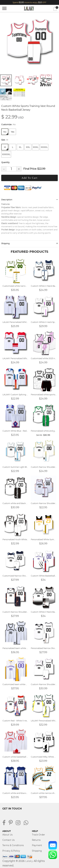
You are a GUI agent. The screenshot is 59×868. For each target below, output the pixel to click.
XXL (28, 147)
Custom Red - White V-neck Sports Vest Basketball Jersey (15, 721)
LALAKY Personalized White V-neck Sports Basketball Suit (44, 721)
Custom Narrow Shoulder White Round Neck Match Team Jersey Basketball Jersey (44, 684)
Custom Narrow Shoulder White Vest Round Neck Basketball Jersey (44, 503)
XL (20, 147)
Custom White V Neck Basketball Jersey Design (44, 612)
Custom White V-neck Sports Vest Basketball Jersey (44, 322)
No (6, 133)
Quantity (5, 162)
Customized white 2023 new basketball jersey (44, 358)
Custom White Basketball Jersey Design (44, 576)
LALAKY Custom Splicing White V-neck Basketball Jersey (15, 395)
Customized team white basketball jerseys (15, 684)
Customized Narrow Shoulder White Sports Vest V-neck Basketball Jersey (15, 576)
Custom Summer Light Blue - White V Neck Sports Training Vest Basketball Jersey (15, 467)
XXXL (36, 147)
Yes (13, 132)
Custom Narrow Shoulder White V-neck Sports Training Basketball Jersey (15, 612)
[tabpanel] (29, 44)
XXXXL (44, 147)
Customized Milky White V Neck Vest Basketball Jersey (44, 757)
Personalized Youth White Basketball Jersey (15, 539)
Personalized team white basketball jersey (15, 648)
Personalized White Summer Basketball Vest (44, 539)
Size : (5, 140)
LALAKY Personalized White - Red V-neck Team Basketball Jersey (15, 358)
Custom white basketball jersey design (15, 757)
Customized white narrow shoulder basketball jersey (15, 286)
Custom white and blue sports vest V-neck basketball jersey (15, 793)
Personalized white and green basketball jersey (44, 431)
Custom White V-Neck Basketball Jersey (44, 286)
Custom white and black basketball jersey (15, 503)
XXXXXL (6, 154)
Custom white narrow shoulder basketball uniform (44, 793)
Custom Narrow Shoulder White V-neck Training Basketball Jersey (44, 467)
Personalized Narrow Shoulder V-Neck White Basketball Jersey (44, 648)
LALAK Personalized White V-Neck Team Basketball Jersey (15, 322)
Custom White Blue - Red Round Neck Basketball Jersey (15, 431)
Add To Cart (29, 178)
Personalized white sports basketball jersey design (44, 395)
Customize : (8, 124)
